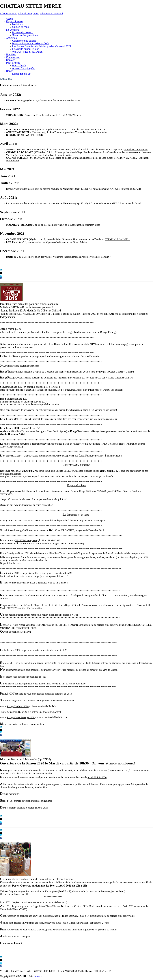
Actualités (6, 79)
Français (38, 976)
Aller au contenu (8, 14)
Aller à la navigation (28, 14)
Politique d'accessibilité (51, 14)
